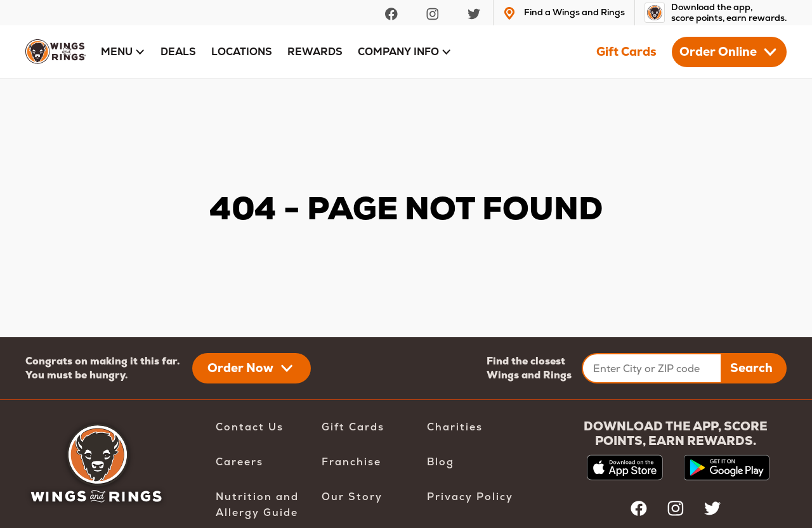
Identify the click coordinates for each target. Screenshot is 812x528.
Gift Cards (626, 52)
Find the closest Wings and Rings (529, 368)
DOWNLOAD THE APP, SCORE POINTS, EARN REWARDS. (676, 434)
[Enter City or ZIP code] (652, 368)
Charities (455, 427)
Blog (441, 462)
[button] (123, 52)
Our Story (352, 497)
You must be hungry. (76, 375)
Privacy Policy (470, 497)
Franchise (351, 462)
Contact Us (250, 427)
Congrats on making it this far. (102, 361)
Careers (239, 462)
